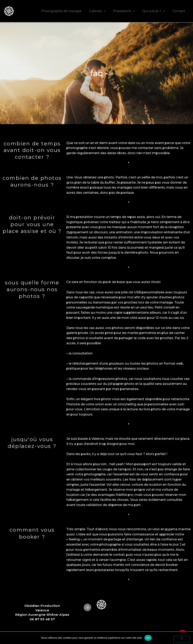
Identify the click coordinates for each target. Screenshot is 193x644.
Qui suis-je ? (155, 11)
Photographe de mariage (66, 11)
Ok (148, 638)
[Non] (182, 639)
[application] (107, 11)
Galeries (101, 11)
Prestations (127, 11)
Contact (179, 11)
